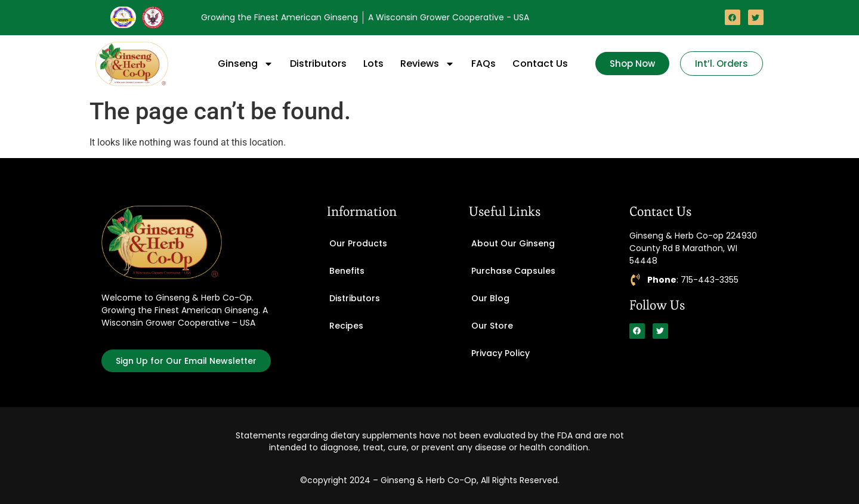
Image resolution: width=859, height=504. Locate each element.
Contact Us (540, 64)
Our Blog (490, 298)
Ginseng (245, 64)
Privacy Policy (500, 353)
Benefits (347, 271)
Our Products (358, 243)
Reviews (427, 64)
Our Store (492, 326)
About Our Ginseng (513, 243)
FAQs (483, 64)
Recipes (346, 326)
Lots (373, 64)
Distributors (318, 64)
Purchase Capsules (513, 271)
